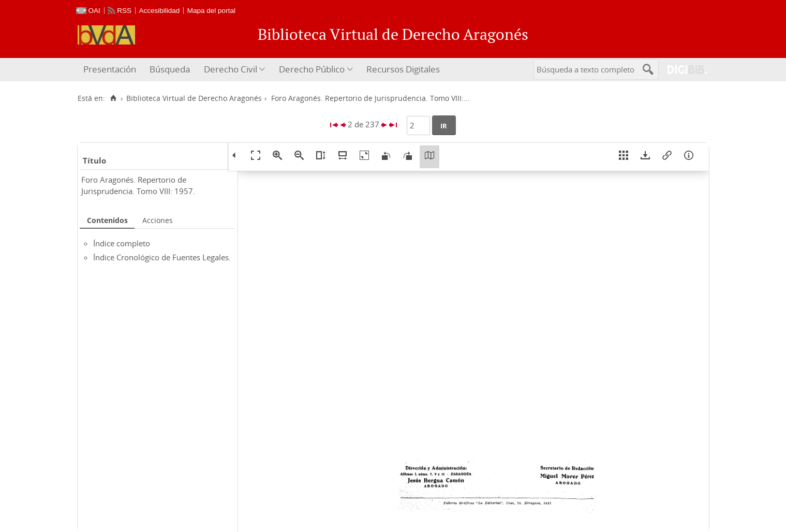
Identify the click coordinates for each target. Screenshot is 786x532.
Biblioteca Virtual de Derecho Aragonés (194, 98)
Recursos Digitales (403, 69)
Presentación (110, 69)
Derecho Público (312, 69)
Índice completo (122, 243)
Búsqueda (170, 69)
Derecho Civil (231, 69)
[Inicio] (114, 98)
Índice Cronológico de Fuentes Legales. (162, 257)
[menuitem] (111, 70)
